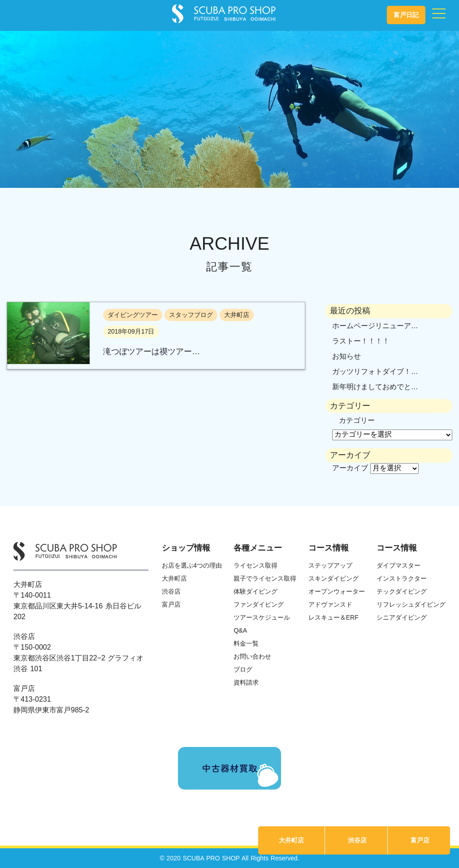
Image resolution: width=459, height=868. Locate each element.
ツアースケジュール (262, 617)
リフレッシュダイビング (411, 604)
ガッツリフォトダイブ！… (375, 371)
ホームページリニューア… (375, 326)
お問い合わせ (252, 656)
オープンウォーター (337, 591)
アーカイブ (350, 468)
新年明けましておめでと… (375, 387)
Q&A (240, 630)
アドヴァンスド (330, 604)
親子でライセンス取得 (265, 578)
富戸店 (420, 840)
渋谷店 (357, 840)
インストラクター (402, 578)
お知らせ (346, 356)
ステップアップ (330, 565)
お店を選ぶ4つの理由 (192, 565)
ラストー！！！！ (361, 341)
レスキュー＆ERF (333, 617)
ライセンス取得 (255, 565)
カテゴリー (357, 420)
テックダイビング (402, 591)
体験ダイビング (255, 591)
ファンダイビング (259, 604)
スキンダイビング (333, 578)
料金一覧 (246, 643)
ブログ (243, 669)
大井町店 (291, 840)
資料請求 (246, 682)
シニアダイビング (402, 617)
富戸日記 (406, 15)
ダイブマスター (398, 565)
